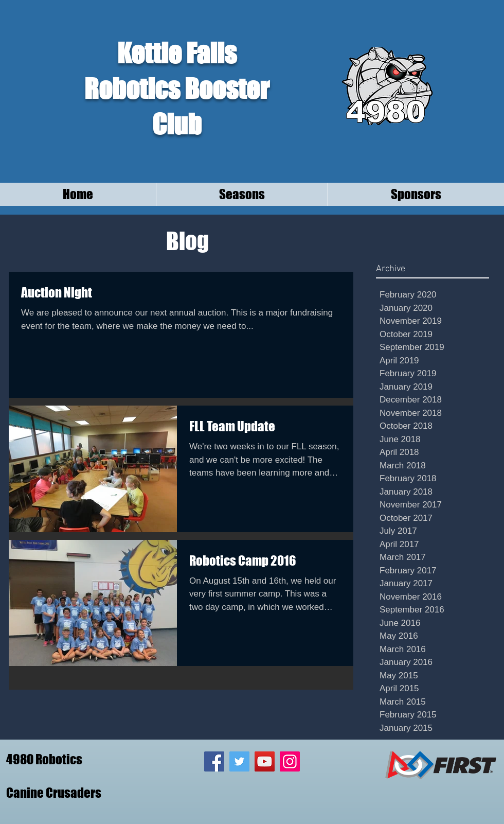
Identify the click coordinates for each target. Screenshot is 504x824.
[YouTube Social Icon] (265, 761)
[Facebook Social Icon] (214, 761)
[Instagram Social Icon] (290, 761)
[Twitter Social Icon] (239, 761)
